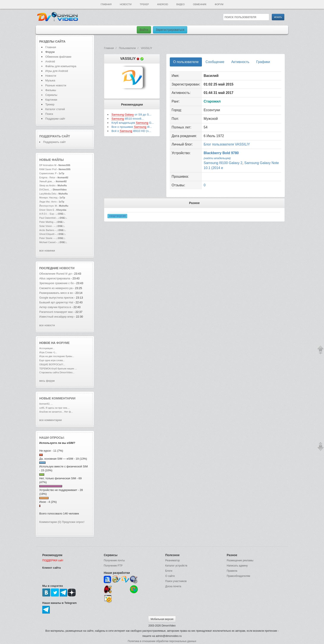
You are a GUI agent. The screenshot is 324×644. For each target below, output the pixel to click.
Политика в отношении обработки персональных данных (162, 641)
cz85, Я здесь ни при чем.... (54, 408)
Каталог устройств (176, 566)
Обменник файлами (58, 57)
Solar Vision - (46, 226)
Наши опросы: (52, 438)
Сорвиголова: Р (48, 173)
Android (163, 4)
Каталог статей (55, 109)
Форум (219, 4)
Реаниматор (173, 560)
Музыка (50, 80)
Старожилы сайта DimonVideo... (57, 372)
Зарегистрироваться (170, 30)
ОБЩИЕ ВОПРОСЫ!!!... (52, 364)
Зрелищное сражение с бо (57, 283)
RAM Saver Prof (48, 169)
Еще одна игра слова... (52, 360)
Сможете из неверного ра (56, 288)
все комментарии (50, 420)
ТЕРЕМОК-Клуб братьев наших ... (58, 369)
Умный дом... (46, 181)
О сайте (170, 576)
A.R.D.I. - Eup (47, 214)
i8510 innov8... (128, 119)
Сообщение (215, 62)
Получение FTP (113, 566)
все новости (47, 325)
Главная (106, 4)
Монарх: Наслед (48, 198)
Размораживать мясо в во (56, 293)
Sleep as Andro (47, 185)
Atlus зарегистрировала (55, 278)
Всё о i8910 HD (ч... (131, 131)
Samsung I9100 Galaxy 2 (223, 163)
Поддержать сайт (55, 136)
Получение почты (114, 560)
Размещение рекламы (240, 560)
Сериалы (51, 95)
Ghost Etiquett (47, 234)
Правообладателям (238, 576)
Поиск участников (176, 581)
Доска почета (173, 586)
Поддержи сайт (55, 119)
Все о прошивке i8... (132, 127)
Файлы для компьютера (61, 66)
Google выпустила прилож (56, 298)
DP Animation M (48, 165)
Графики (263, 62)
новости (67, 268)
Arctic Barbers (47, 230)
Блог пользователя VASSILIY (227, 144)
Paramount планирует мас (56, 312)
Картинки (51, 100)
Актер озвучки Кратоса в (55, 307)
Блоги (169, 571)
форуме (63, 343)
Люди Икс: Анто (48, 202)
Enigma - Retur (47, 177)
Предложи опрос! (73, 522)
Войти (144, 30)
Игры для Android (57, 71)
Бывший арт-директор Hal (56, 302)
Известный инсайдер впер (56, 317)
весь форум (47, 381)
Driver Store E (47, 210)
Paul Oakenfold (47, 218)
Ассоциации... (47, 348)
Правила (232, 571)
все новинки (47, 251)
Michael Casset (47, 242)
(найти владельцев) (217, 158)
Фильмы (51, 90)
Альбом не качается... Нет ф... (56, 412)
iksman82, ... (46, 404)
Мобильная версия (162, 619)
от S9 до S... (131, 115)
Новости (126, 4)
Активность (240, 62)
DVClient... (45, 190)
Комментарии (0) (50, 522)
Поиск (49, 114)
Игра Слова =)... (48, 352)
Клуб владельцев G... (133, 123)
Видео (181, 4)
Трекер (144, 4)
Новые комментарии (57, 398)
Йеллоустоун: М (48, 206)
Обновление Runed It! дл (55, 274)
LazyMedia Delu (48, 194)
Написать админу (237, 566)
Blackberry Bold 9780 (221, 153)
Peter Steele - (47, 238)
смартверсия (117, 216)
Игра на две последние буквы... (57, 356)
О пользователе (186, 62)
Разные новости (56, 85)
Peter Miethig (47, 222)
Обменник (200, 4)
